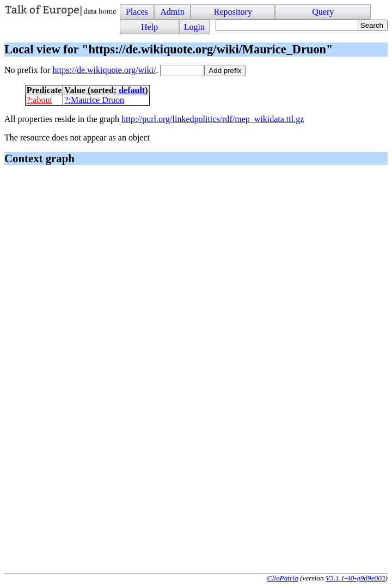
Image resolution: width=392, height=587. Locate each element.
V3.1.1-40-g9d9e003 (356, 578)
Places (137, 12)
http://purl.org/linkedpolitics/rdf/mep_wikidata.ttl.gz (213, 119)
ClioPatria (283, 578)
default (132, 90)
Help (149, 27)
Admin (172, 12)
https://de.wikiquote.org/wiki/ (104, 70)
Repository (233, 12)
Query (323, 12)
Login (194, 27)
